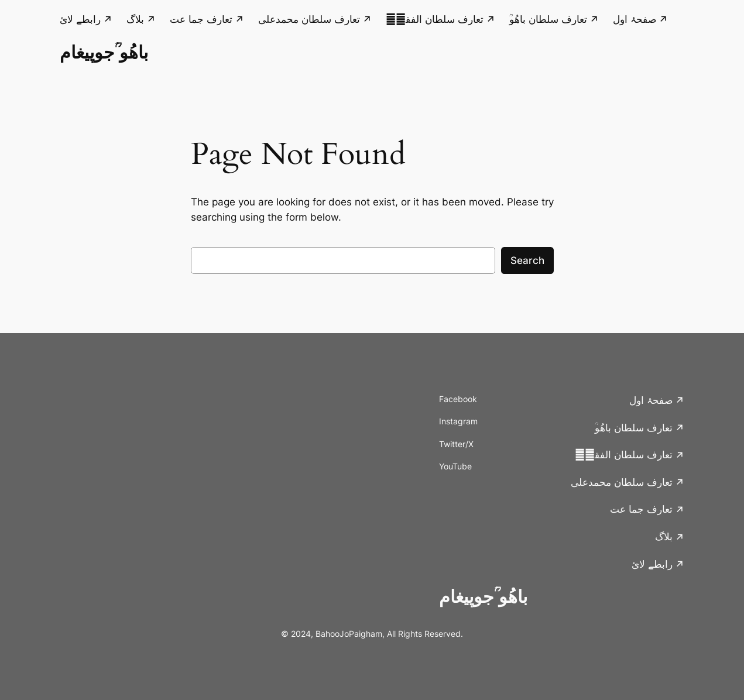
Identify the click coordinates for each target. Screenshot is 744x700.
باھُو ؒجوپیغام (104, 52)
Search (527, 260)
